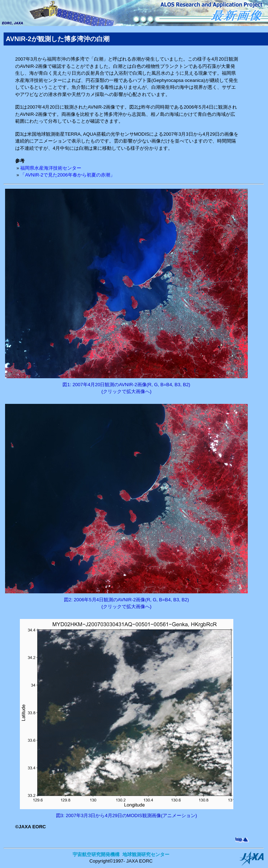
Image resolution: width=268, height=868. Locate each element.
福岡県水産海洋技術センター (51, 168)
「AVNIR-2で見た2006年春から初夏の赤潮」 (67, 175)
